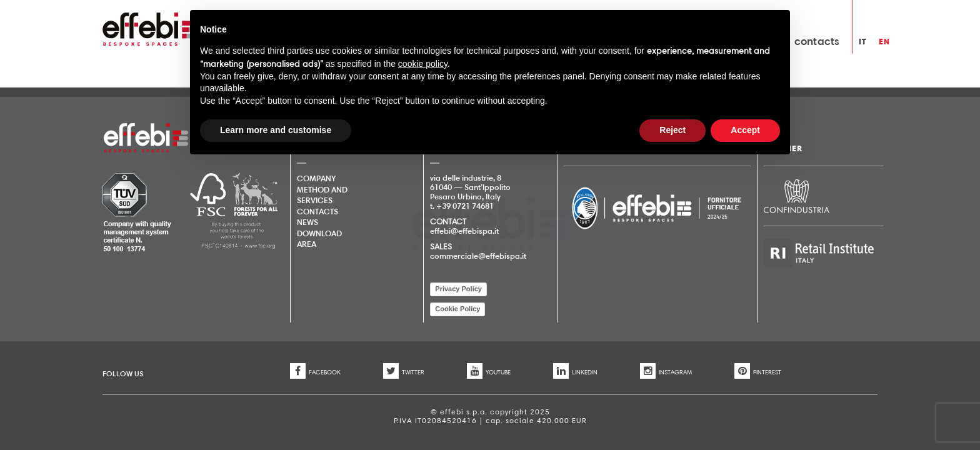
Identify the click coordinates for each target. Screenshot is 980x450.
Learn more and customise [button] (276, 130)
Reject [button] (672, 130)
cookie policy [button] (423, 64)
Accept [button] (745, 130)
